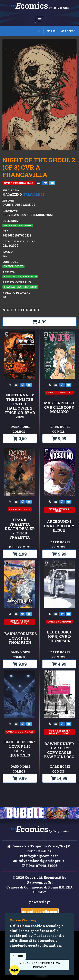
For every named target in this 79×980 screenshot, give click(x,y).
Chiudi (18, 956)
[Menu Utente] (40, 20)
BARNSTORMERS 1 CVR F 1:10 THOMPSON (20, 638)
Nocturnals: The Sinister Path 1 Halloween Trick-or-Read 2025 (20, 406)
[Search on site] (40, 31)
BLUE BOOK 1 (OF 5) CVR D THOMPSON (59, 637)
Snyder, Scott (13, 266)
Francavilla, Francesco (20, 277)
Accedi (68, 31)
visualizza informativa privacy (40, 965)
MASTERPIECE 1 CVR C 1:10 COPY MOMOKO (59, 407)
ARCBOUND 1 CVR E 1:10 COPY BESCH (59, 526)
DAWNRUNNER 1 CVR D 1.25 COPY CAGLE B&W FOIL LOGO (59, 750)
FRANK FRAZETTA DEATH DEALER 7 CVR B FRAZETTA (20, 529)
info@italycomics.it (39, 856)
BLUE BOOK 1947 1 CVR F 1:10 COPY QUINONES (20, 749)
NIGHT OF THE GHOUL (18, 226)
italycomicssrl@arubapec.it (39, 861)
